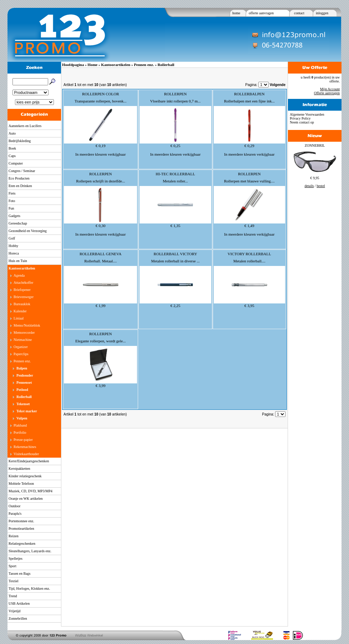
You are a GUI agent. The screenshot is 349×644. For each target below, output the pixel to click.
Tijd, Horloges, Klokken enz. (29, 588)
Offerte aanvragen (327, 93)
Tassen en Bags (20, 573)
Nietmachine (23, 340)
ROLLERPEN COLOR (101, 94)
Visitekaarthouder (26, 454)
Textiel (14, 581)
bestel (321, 186)
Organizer (21, 347)
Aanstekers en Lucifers (25, 126)
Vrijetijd (14, 611)
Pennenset (24, 383)
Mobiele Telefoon (21, 484)
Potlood (22, 390)
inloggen (322, 13)
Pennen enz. (22, 361)
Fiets (12, 193)
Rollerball (24, 397)
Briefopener (22, 290)
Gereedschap (18, 223)
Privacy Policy (300, 118)
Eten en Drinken (20, 186)
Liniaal (19, 318)
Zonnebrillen (18, 618)
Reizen (14, 536)
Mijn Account (330, 89)
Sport (12, 566)
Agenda (19, 275)
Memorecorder (24, 333)
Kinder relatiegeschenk (25, 476)
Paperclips (21, 354)
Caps (12, 156)
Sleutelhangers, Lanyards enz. (30, 551)
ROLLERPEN (176, 94)
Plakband (20, 425)
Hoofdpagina (73, 65)
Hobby (13, 246)
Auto (12, 133)
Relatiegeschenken (22, 544)
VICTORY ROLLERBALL (249, 254)
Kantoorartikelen (22, 268)
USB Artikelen (19, 603)
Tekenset (23, 404)
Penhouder (25, 375)
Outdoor (14, 506)
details (309, 186)
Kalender (20, 311)
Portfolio (20, 432)
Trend (13, 596)
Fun (11, 208)
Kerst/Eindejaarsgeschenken (29, 461)
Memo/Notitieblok (27, 325)
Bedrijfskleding (20, 141)
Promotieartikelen (21, 529)
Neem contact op (302, 122)
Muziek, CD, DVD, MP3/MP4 (31, 491)
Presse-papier (23, 440)
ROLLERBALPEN (249, 94)
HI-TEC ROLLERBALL (175, 174)
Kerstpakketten (19, 469)
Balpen (22, 368)
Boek (12, 148)
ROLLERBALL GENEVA (101, 254)
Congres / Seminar (22, 171)
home (236, 13)
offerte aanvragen (261, 13)
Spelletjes (16, 559)
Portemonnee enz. (21, 521)
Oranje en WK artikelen (26, 499)
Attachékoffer (23, 283)
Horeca (14, 253)
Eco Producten (19, 178)
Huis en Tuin (18, 261)
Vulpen (22, 418)
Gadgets (14, 216)
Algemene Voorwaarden (307, 114)
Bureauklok (22, 304)
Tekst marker (27, 411)
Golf (12, 238)
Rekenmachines (25, 447)
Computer (16, 163)
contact (299, 13)
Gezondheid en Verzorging (28, 231)
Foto (12, 201)
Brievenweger (24, 297)
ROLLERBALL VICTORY (176, 254)
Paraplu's (15, 514)
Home (92, 65)
